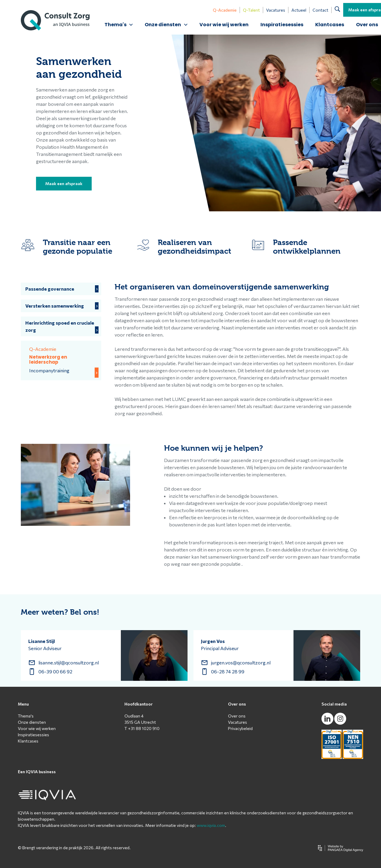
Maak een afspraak (64, 183)
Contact (320, 10)
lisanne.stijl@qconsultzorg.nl (69, 662)
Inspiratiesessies (282, 25)
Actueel (299, 10)
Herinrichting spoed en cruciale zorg (60, 326)
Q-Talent (251, 10)
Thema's (26, 716)
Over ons (237, 716)
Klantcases (330, 25)
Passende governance (50, 289)
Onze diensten (32, 722)
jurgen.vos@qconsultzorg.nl (241, 662)
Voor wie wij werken (224, 25)
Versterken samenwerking (55, 306)
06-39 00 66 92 (55, 671)
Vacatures (276, 10)
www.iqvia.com (211, 825)
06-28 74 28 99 (228, 671)
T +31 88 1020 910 (142, 728)
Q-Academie (225, 10)
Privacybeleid (240, 728)
